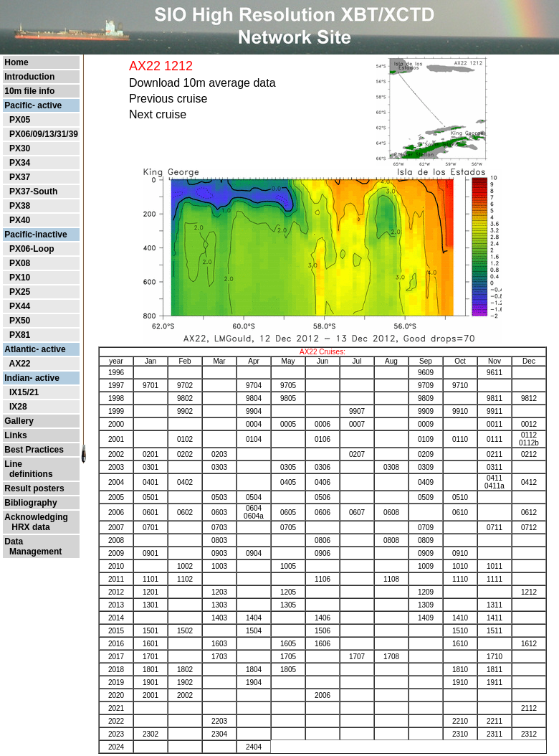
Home (16, 62)
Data (14, 542)
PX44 (20, 306)
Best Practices (34, 450)
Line (13, 464)
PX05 (20, 120)
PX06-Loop (32, 249)
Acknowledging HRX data (36, 522)
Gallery (19, 421)
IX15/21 (24, 392)
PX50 (20, 321)
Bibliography (30, 503)
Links (15, 435)
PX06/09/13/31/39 (44, 134)
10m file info (29, 91)
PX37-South (33, 192)
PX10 (20, 278)
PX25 (20, 292)
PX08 (20, 263)
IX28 (18, 407)
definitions (28, 474)
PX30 (20, 148)
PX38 (20, 206)
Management (33, 552)
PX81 (20, 335)
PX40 (20, 220)
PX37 (20, 177)
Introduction (29, 77)
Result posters (34, 488)
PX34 (20, 163)
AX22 (19, 364)
